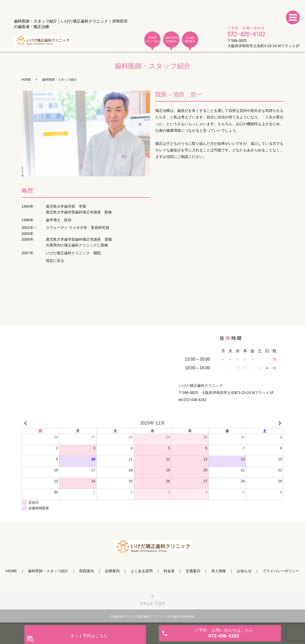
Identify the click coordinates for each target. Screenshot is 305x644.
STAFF (152, 40)
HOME (26, 80)
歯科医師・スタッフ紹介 (48, 571)
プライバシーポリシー (281, 571)
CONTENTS (171, 40)
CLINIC (190, 40)
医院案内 (87, 571)
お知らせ (244, 571)
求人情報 (219, 571)
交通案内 (193, 571)
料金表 (169, 571)
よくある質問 (142, 571)
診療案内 (112, 571)
